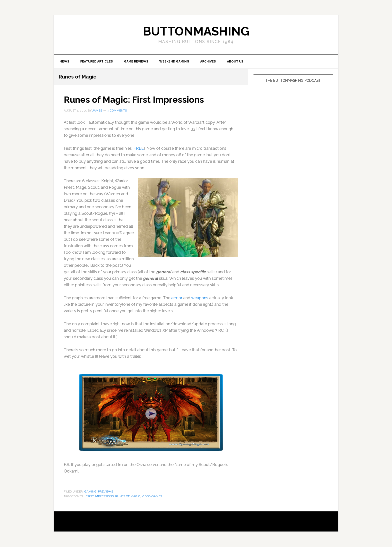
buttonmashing (196, 31)
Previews (105, 492)
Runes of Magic (128, 496)
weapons (200, 298)
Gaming (90, 492)
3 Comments (117, 111)
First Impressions (100, 496)
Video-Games (152, 496)
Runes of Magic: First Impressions (136, 100)
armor (177, 298)
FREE (139, 149)
